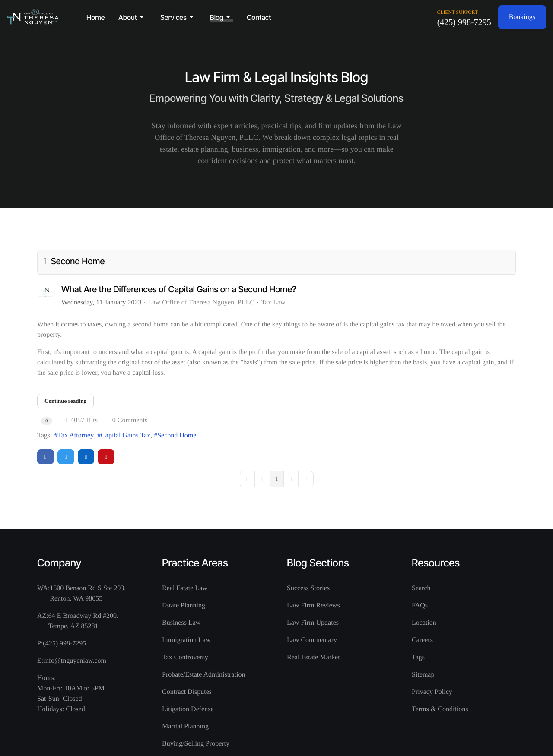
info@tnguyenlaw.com (75, 661)
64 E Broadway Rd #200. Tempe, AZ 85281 (83, 621)
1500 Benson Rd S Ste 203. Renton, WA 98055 (88, 593)
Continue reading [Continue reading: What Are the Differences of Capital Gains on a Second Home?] (65, 401)
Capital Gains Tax (126, 435)
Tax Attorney (76, 435)
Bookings (522, 17)
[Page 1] (277, 479)
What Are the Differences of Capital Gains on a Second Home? (179, 289)
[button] (132, 17)
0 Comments (130, 420)
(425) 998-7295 (464, 22)
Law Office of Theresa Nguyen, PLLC (201, 302)
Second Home (177, 435)
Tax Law (273, 303)
